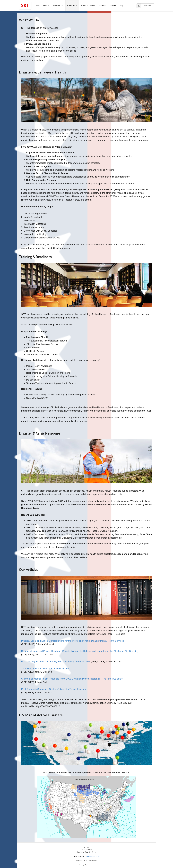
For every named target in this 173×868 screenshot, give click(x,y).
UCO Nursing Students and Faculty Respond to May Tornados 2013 (56, 661)
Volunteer (102, 6)
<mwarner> (91, 865)
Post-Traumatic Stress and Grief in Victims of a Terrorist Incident (54, 689)
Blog (122, 6)
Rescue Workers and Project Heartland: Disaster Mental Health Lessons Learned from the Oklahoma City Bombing (80, 651)
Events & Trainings (42, 6)
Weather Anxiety (88, 6)
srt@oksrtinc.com (93, 856)
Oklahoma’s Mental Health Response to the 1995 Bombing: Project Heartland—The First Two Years (72, 679)
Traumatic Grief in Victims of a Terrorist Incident (45, 668)
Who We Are (58, 6)
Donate (113, 6)
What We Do (72, 6)
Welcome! (144, 6)
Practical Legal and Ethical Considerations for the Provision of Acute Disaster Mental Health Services (73, 641)
